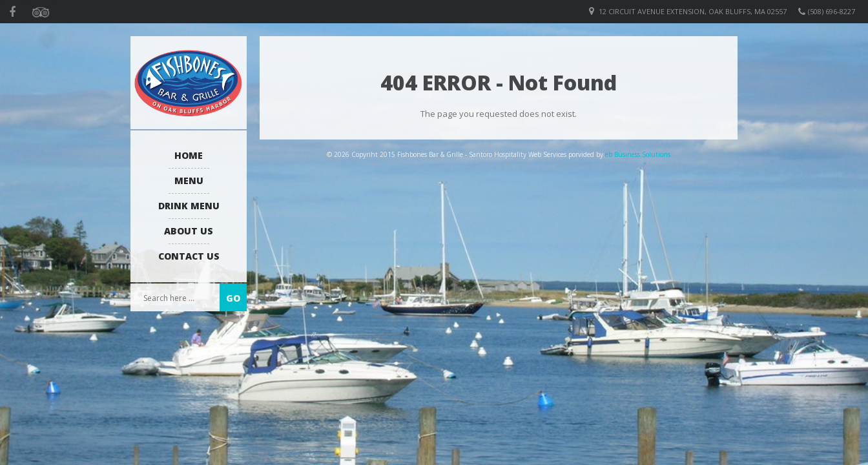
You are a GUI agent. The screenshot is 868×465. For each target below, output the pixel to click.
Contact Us (189, 256)
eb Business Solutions (638, 154)
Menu (189, 181)
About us (189, 231)
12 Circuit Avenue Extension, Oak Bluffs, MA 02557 (693, 11)
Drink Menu (189, 206)
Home (189, 155)
